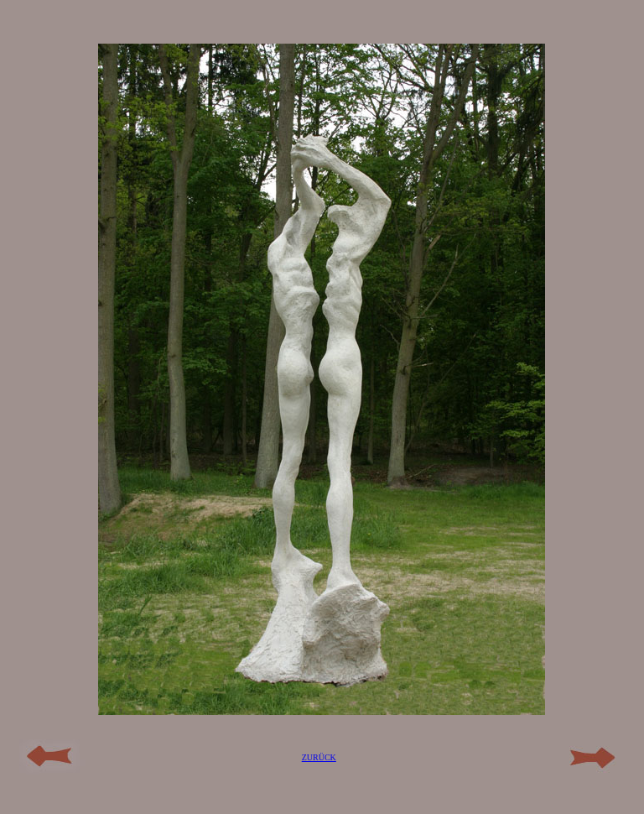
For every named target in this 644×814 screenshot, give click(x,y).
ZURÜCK (319, 757)
